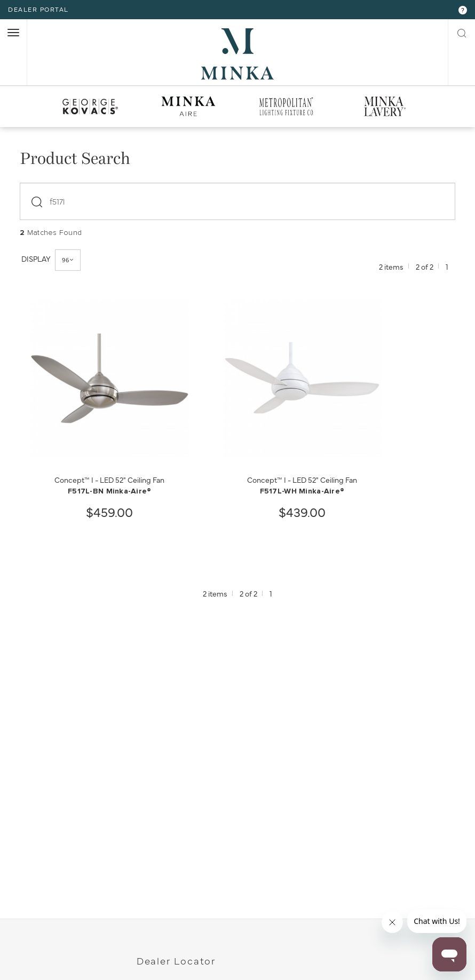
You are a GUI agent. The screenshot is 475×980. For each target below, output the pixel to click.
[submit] (39, 199)
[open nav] (13, 33)
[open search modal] (462, 32)
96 (68, 260)
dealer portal (38, 9)
